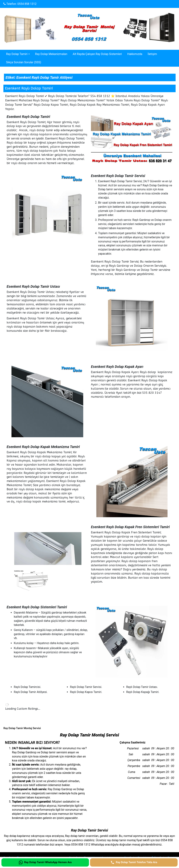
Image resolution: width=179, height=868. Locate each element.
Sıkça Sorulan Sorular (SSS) (24, 62)
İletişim (152, 54)
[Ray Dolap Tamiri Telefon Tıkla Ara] (134, 862)
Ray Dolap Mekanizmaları (51, 54)
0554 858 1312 (27, 4)
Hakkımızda (135, 54)
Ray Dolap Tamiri (17, 54)
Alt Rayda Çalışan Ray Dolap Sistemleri (97, 54)
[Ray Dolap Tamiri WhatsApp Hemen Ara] (45, 862)
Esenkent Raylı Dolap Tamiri (29, 88)
